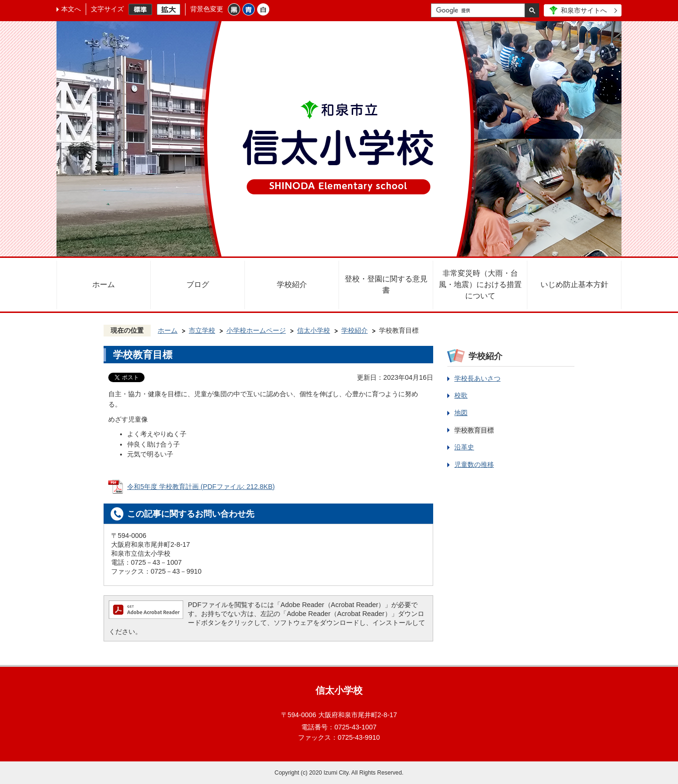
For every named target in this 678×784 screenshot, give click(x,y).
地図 (461, 413)
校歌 (461, 395)
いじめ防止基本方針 (574, 284)
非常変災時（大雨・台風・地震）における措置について (480, 284)
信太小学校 (314, 330)
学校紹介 (292, 284)
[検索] (480, 10)
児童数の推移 (474, 464)
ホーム (104, 284)
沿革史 (464, 447)
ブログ (198, 284)
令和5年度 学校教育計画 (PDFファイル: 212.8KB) (201, 487)
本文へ (71, 9)
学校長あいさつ (477, 378)
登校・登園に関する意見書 (386, 284)
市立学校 (202, 330)
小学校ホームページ (256, 330)
